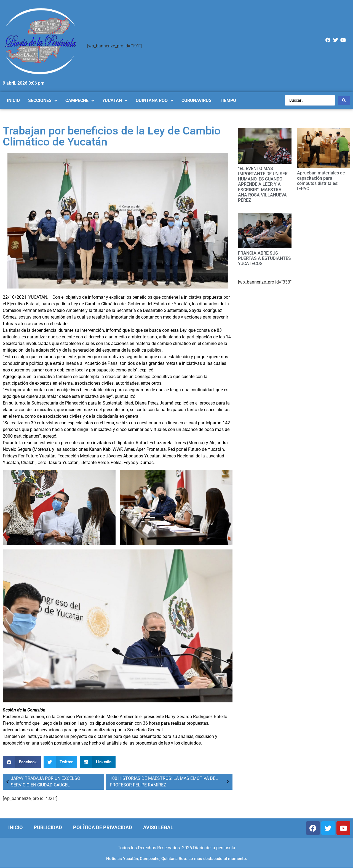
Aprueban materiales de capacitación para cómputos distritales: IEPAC (321, 181)
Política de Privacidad (103, 827)
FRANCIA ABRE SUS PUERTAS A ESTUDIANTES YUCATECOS (264, 258)
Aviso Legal (158, 827)
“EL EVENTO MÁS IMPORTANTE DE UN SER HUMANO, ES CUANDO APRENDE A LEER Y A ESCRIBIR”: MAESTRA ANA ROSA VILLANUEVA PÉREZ (263, 184)
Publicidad (48, 827)
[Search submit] (344, 100)
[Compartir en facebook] (22, 762)
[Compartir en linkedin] (98, 762)
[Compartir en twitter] (60, 762)
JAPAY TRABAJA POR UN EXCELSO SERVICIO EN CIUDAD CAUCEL (42, 782)
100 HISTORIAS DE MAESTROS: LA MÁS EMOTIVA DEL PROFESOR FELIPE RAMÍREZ (170, 782)
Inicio (15, 827)
